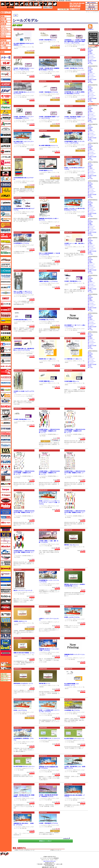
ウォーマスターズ (6, 140)
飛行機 (91, 50)
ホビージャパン (6, 506)
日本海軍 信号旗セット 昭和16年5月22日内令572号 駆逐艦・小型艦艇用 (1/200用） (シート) (75, 431)
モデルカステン (6, 591)
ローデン (6, 653)
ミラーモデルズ (6, 563)
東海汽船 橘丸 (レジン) (44, 683)
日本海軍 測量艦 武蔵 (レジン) (46, 381)
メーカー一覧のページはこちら (6, 57)
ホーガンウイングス (6, 495)
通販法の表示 (6, 680)
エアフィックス (6, 151)
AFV (90, 49)
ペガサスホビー (6, 478)
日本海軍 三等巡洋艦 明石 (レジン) (47, 40)
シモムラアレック (6, 293)
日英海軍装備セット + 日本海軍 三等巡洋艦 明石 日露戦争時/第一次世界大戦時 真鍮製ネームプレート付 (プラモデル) (75, 41)
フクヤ (6, 456)
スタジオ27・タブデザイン (6, 309)
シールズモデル (18, 47)
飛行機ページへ (6, 19)
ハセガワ (6, 390)
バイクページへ (6, 26)
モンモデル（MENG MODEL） (6, 607)
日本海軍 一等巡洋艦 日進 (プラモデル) (74, 68)
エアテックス (6, 146)
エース (6, 168)
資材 (45, 4)
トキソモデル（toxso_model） (6, 361)
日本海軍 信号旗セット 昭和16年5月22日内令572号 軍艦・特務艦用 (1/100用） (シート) (24, 552)
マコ (6, 530)
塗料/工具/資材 (93, 61)
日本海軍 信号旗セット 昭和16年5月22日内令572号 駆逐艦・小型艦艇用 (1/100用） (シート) (49, 431)
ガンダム (91, 56)
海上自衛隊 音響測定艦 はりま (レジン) (48, 145)
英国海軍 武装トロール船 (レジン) (47, 359)
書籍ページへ (6, 52)
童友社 (6, 355)
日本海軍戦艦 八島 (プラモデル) (72, 710)
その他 (91, 64)
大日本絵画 (6, 333)
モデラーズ (6, 580)
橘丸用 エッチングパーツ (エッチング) (23, 590)
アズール (6, 91)
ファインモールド (6, 434)
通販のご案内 (6, 676)
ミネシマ (6, 552)
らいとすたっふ (6, 631)
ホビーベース (6, 512)
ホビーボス (6, 517)
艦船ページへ (6, 21)
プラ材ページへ (6, 45)
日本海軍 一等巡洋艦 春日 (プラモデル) (48, 92)
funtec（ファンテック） (6, 440)
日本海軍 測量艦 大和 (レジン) (72, 381)
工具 (41, 4)
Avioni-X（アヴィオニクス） (6, 74)
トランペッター (6, 383)
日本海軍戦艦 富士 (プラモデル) (21, 243)
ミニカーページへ (6, 34)
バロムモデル (6, 401)
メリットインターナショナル (6, 574)
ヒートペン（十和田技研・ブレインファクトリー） (6, 418)
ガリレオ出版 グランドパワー (6, 225)
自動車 (91, 53)
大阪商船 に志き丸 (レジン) (20, 621)
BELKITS (6, 484)
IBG (6, 68)
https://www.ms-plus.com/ (49, 861)
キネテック (6, 219)
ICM (6, 63)
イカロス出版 (6, 118)
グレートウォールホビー (6, 230)
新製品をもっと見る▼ (45, 841)
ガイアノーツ (6, 203)
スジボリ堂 (6, 304)
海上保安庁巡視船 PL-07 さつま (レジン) (74, 739)
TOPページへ (6, 12)
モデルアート (6, 585)
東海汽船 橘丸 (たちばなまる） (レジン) (23, 683)
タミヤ (6, 344)
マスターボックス (6, 535)
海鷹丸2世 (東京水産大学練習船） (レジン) (24, 653)
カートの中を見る (75, 9)
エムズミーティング (6, 668)
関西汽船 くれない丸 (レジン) (71, 545)
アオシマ (6, 80)
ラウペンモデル (6, 636)
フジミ (6, 462)
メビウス (6, 569)
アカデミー (6, 85)
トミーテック (6, 366)
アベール (6, 102)
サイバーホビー (6, 260)
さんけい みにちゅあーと (6, 265)
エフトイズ (6, 179)
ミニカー (91, 59)
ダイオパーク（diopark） (6, 328)
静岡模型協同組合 (6, 282)
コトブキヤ (6, 253)
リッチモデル (6, 642)
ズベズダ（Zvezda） (6, 321)
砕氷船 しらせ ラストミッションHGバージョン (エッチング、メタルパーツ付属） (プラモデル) (49, 502)
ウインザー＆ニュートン (6, 129)
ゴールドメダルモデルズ (6, 247)
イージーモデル (6, 113)
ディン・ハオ (6, 350)
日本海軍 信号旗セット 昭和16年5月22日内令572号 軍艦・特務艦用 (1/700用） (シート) (75, 473)
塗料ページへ (6, 40)
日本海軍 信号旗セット (53, 434)
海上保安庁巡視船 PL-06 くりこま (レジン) (49, 738)
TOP (7, 7)
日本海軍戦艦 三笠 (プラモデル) (47, 320)
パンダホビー (6, 412)
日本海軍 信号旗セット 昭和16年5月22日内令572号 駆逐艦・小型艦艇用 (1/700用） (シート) (49, 473)
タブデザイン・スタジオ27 (6, 339)
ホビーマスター (6, 523)
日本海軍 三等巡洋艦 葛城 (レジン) (22, 419)
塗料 (36, 4)
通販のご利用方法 (92, 3)
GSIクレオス (6, 271)
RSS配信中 (91, 29)
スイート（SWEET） (6, 298)
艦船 (16, 15)
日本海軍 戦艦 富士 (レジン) (46, 170)
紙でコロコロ (6, 208)
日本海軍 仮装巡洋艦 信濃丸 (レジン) (22, 320)
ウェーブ (6, 135)
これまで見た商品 (63, 9)
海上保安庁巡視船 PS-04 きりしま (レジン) (24, 767)
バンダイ (6, 407)
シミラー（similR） (6, 287)
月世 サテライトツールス (6, 236)
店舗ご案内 (6, 674)
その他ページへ (6, 36)
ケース (50, 4)
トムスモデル (6, 372)
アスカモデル (6, 96)
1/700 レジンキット (27, 47)
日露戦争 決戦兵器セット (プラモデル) (48, 281)
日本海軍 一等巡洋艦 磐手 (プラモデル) (48, 823)
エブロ (6, 185)
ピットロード (6, 429)
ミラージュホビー (6, 557)
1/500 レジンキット (52, 172)
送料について (6, 678)
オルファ (6, 196)
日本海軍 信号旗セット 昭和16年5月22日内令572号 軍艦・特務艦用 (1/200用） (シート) (75, 512)
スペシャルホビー (6, 315)
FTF (6, 174)
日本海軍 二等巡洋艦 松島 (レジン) (73, 281)
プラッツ (6, 467)
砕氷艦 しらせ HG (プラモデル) (72, 617)
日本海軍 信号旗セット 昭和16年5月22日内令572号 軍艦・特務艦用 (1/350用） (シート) (24, 512)
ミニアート (6, 546)
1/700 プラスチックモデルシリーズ (24, 850)
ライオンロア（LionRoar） (6, 625)
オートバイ (92, 55)
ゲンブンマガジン (6, 242)
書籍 (90, 62)
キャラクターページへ (6, 31)
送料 (92, 5)
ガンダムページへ (6, 29)
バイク (22, 4)
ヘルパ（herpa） (6, 490)
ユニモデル (6, 614)
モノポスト (6, 602)
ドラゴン (6, 377)
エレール (6, 190)
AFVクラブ (6, 157)
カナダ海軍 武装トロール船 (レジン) (73, 359)
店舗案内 (92, 9)
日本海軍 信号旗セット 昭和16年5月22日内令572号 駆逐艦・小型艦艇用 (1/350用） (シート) (24, 473)
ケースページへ (6, 48)
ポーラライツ (6, 501)
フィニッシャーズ (6, 445)
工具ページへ (6, 43)
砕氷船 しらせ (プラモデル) (20, 710)
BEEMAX (6, 423)
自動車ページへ (6, 24)
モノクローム (6, 596)
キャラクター (92, 58)
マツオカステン (6, 541)
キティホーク (6, 214)
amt (6, 163)
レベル (6, 648)
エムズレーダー (6, 664)
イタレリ (6, 124)
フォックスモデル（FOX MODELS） (6, 451)
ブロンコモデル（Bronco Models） (6, 473)
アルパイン (6, 107)
